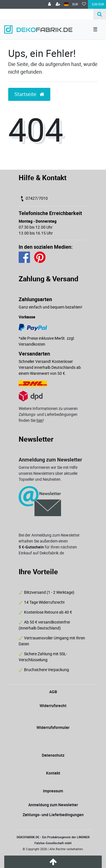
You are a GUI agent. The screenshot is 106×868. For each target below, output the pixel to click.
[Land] (66, 4)
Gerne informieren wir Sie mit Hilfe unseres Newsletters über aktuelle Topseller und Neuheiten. (48, 473)
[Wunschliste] (84, 4)
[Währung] (75, 4)
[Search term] (47, 14)
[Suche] (100, 14)
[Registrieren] (58, 4)
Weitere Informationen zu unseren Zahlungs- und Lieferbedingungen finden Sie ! (48, 414)
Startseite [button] (29, 94)
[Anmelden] (49, 4)
